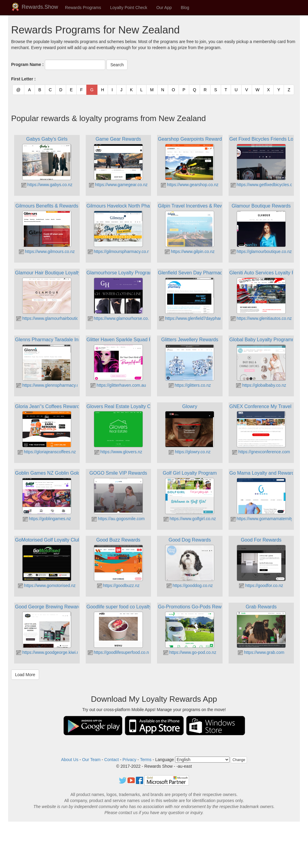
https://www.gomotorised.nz (47, 585)
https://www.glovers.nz (118, 452)
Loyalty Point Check (129, 8)
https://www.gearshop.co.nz (190, 185)
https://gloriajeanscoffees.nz (47, 452)
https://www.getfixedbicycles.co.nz (266, 185)
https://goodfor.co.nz (261, 585)
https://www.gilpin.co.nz (190, 251)
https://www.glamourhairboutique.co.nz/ (56, 318)
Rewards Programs (83, 8)
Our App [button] (164, 8)
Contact (112, 760)
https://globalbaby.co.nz (261, 385)
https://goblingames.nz (47, 519)
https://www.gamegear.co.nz (118, 185)
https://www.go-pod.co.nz (190, 652)
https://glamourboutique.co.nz (261, 251)
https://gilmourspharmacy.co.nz (120, 251)
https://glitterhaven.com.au (118, 385)
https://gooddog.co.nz (190, 585)
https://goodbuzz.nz (118, 585)
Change (239, 760)
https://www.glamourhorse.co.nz (121, 318)
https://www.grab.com (261, 652)
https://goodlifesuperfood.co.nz (120, 652)
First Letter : (23, 79)
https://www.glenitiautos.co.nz (261, 318)
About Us (70, 760)
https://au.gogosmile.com (118, 519)
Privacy (129, 760)
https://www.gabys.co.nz (47, 185)
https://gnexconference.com (261, 452)
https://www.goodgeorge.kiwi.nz (49, 652)
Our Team (91, 760)
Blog (185, 8)
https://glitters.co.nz (190, 385)
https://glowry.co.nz (190, 452)
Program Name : (27, 64)
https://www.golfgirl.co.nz (190, 519)
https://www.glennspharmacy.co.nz (51, 385)
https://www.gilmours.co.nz (47, 251)
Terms (146, 760)
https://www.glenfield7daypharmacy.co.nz (201, 318)
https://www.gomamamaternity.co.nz (267, 519)
